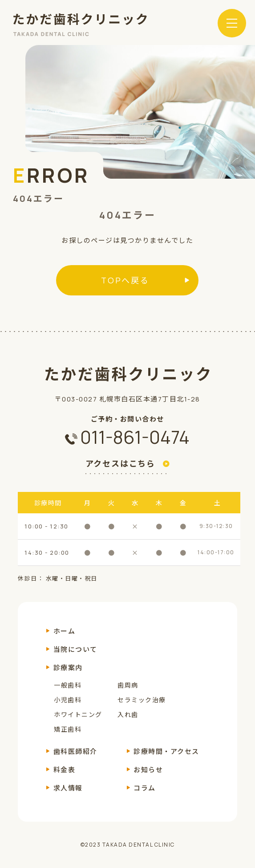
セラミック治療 (142, 700)
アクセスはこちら (120, 464)
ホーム (65, 631)
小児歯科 (68, 700)
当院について (75, 649)
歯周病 (128, 685)
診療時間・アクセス (166, 751)
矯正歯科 (68, 729)
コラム (145, 788)
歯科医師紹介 (75, 751)
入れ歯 (128, 714)
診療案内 (68, 668)
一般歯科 (68, 685)
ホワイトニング (78, 714)
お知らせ (148, 770)
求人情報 (68, 788)
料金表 (65, 770)
